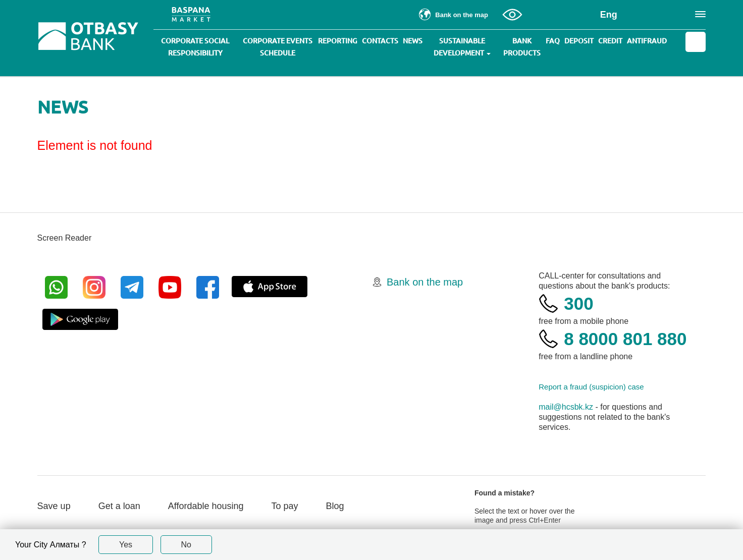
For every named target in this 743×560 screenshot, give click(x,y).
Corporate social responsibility (195, 47)
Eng (609, 15)
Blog (335, 506)
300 (578, 303)
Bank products (522, 47)
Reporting (338, 41)
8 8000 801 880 (625, 339)
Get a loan (119, 506)
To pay (285, 506)
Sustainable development (462, 47)
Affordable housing (206, 506)
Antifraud (647, 41)
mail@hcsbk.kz (566, 407)
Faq (553, 41)
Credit (610, 41)
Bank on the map (425, 282)
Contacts (380, 41)
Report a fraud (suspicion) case (591, 387)
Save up (54, 506)
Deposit (579, 41)
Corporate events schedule (278, 47)
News (413, 41)
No (186, 545)
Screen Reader (65, 238)
